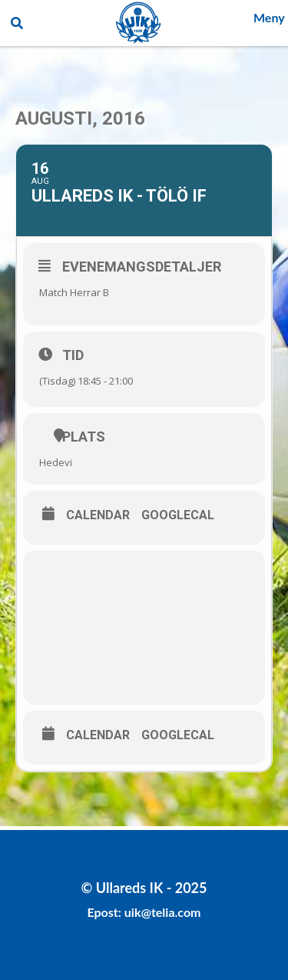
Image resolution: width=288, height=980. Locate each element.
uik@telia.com (163, 912)
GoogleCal (178, 515)
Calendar (98, 515)
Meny (269, 17)
